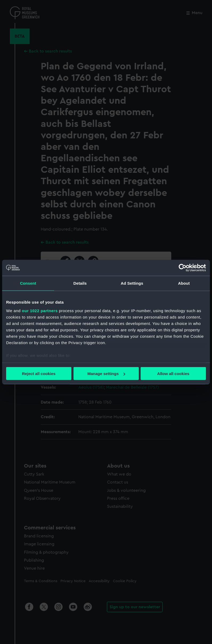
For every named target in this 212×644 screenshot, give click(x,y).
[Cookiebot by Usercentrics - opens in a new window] (183, 268)
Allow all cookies (173, 374)
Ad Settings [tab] (132, 283)
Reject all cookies (39, 374)
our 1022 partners (40, 310)
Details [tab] (80, 283)
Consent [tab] (28, 283)
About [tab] (184, 283)
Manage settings (106, 374)
